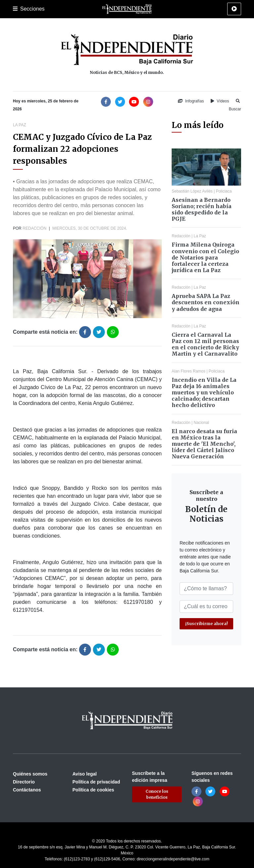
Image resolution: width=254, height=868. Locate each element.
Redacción (34, 228)
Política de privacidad (96, 782)
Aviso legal (85, 774)
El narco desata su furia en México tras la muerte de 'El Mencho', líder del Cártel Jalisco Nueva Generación (204, 444)
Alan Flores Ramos (189, 371)
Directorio (24, 782)
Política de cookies (93, 790)
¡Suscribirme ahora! (207, 624)
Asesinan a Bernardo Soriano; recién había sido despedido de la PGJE (202, 209)
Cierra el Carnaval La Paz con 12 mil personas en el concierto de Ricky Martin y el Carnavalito (205, 344)
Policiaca (224, 191)
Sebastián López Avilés (192, 191)
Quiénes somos (30, 774)
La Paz (20, 125)
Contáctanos (27, 790)
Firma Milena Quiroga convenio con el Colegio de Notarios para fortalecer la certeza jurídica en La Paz (205, 257)
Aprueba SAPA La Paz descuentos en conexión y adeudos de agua (206, 302)
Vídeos (220, 101)
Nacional (202, 423)
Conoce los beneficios (157, 794)
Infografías (191, 101)
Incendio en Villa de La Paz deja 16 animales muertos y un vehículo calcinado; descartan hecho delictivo (204, 393)
